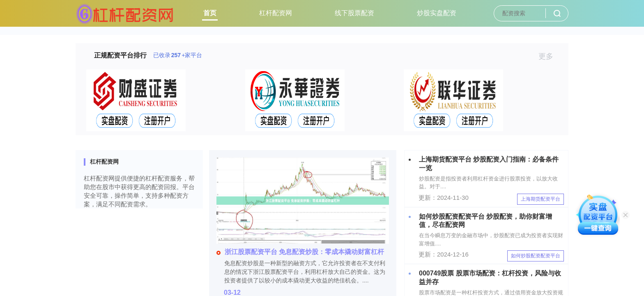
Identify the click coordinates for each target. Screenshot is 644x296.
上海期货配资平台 (540, 199)
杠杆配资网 (276, 13)
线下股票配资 (354, 13)
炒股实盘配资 (437, 13)
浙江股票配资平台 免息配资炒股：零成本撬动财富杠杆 (300, 252)
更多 (549, 56)
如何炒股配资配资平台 (536, 256)
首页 (210, 13)
